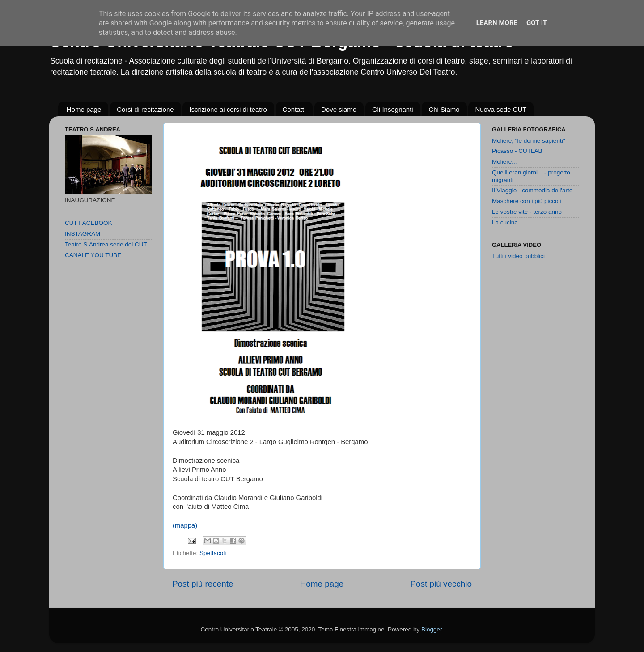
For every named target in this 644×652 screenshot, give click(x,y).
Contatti (294, 109)
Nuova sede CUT (501, 109)
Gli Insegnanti (393, 109)
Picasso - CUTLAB (517, 151)
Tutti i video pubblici (518, 256)
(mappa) (185, 525)
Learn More (497, 23)
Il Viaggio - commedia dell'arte (532, 190)
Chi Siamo (444, 109)
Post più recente (203, 584)
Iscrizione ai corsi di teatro (228, 109)
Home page (84, 109)
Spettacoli (213, 553)
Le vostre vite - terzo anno (527, 212)
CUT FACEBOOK (89, 223)
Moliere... (504, 162)
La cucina (505, 222)
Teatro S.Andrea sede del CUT (106, 244)
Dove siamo (339, 109)
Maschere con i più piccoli (527, 201)
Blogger (432, 629)
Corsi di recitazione (145, 109)
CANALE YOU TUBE (93, 255)
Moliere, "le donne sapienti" (528, 141)
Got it (537, 23)
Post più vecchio (441, 584)
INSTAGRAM (83, 234)
